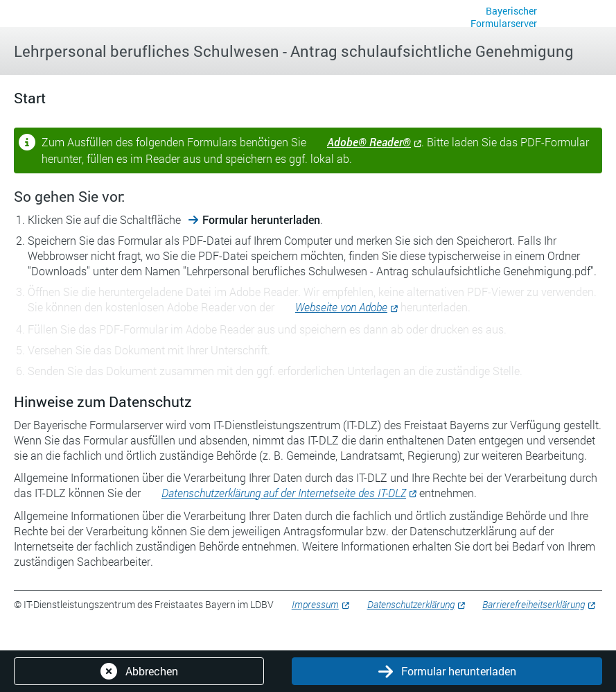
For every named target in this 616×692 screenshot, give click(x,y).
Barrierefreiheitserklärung (534, 604)
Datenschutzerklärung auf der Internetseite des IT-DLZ (284, 493)
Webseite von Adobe (341, 307)
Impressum (315, 604)
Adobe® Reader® (369, 142)
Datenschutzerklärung (411, 604)
